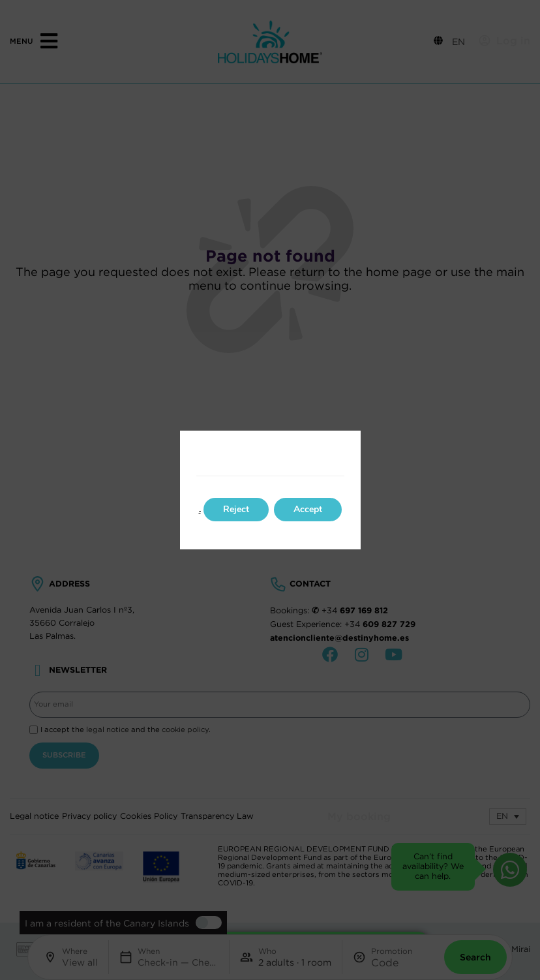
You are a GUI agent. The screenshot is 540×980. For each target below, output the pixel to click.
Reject (236, 509)
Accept (308, 509)
